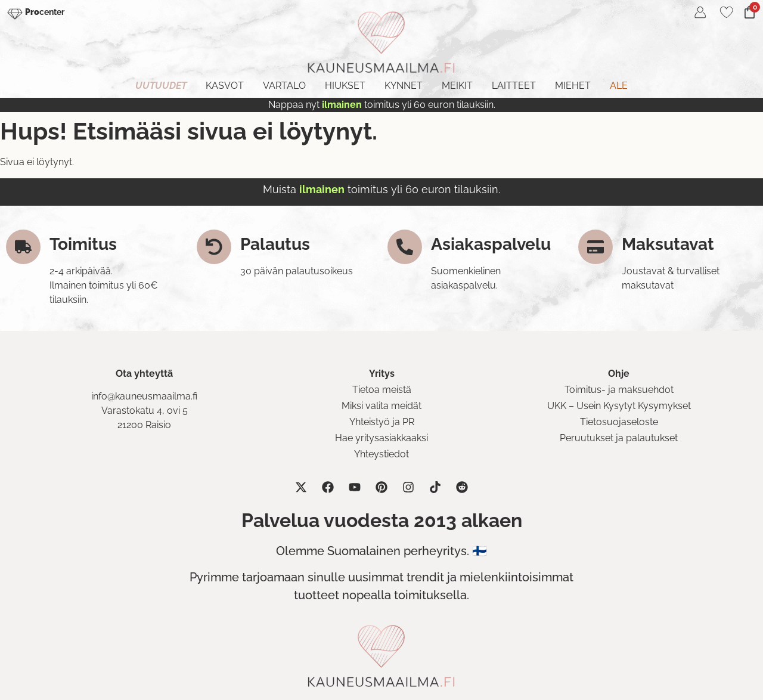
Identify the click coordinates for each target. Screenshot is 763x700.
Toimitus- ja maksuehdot (619, 390)
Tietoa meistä (382, 390)
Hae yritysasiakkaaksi (381, 438)
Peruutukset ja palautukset (619, 438)
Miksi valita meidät (381, 406)
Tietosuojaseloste (619, 422)
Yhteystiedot (381, 454)
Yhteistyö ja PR (382, 422)
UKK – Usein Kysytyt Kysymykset (619, 406)
